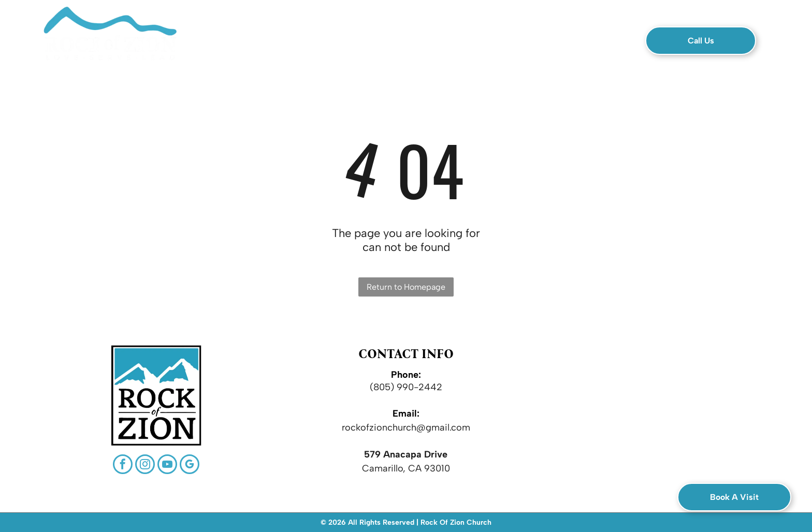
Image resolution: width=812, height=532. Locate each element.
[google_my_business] (190, 466)
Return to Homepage (406, 287)
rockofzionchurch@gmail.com (406, 427)
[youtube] (167, 466)
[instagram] (145, 466)
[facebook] (123, 466)
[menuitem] (259, 44)
